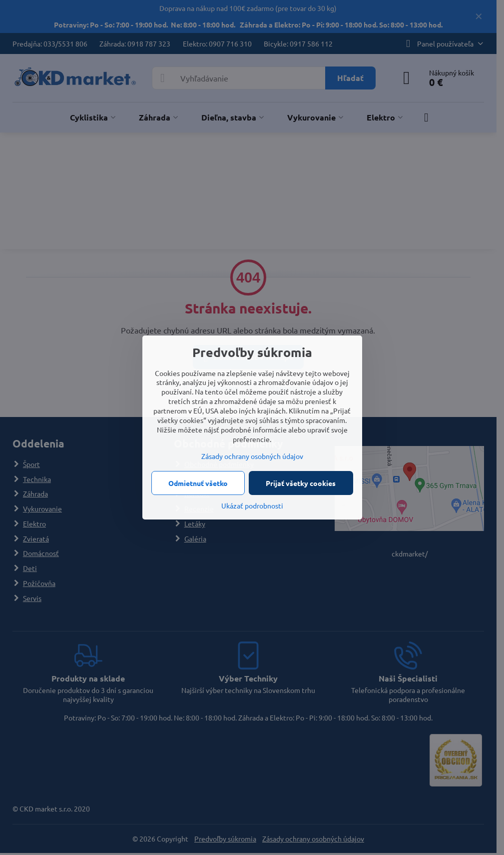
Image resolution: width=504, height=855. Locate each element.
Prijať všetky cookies (301, 483)
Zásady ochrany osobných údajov (252, 456)
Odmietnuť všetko (198, 483)
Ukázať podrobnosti (252, 505)
